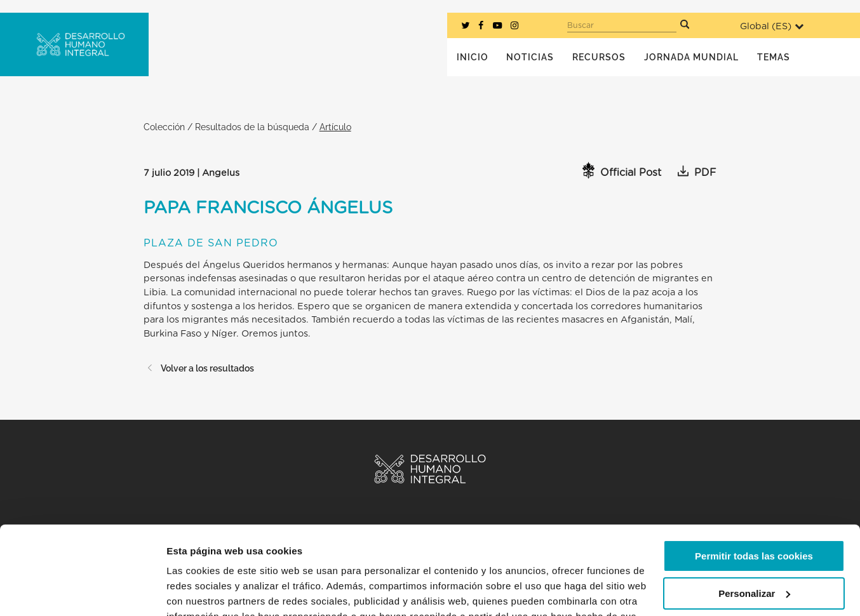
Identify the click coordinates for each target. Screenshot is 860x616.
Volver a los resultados (199, 368)
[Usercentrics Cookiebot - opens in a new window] (82, 591)
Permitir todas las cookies (754, 480)
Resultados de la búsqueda (252, 127)
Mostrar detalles (204, 591)
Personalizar (754, 517)
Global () (772, 26)
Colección (164, 127)
